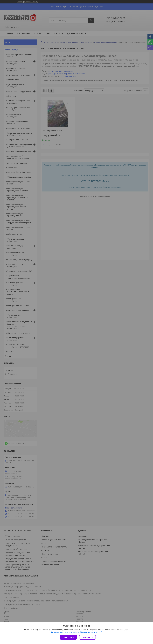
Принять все (68, 637)
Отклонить (87, 637)
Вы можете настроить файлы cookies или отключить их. (76, 632)
